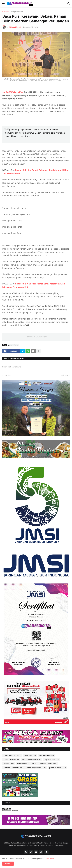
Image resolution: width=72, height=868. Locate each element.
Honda (9, 764)
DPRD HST (30, 755)
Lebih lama (64, 375)
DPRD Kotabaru (11, 760)
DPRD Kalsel (46, 755)
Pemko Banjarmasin (36, 768)
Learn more (49, 858)
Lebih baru (8, 375)
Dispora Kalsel (51, 760)
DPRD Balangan (12, 755)
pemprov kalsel (17, 12)
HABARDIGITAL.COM (13, 92)
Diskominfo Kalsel (31, 760)
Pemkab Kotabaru (13, 768)
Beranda (6, 12)
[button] (3, 4)
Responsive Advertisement (36, 337)
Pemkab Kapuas (48, 764)
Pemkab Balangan (27, 764)
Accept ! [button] (8, 864)
